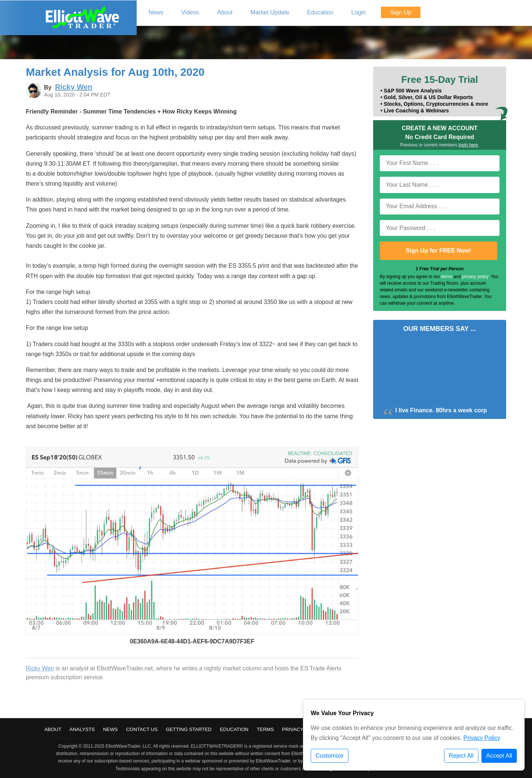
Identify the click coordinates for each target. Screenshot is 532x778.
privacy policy (475, 277)
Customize (330, 756)
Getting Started (189, 729)
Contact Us (142, 729)
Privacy (293, 729)
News (110, 729)
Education (234, 729)
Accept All (499, 756)
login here (468, 145)
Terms (265, 729)
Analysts (82, 729)
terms (447, 277)
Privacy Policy (482, 738)
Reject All (461, 756)
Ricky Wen (40, 668)
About (53, 729)
